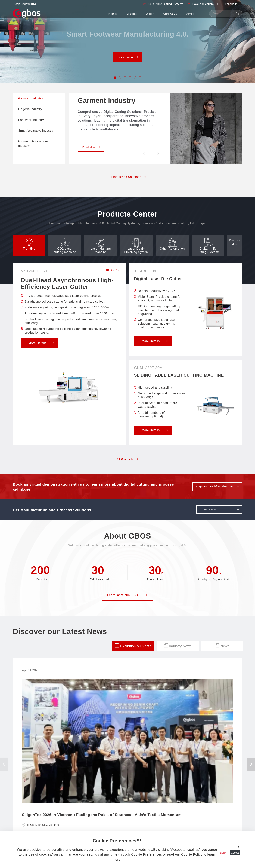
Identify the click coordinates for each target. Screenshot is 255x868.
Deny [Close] (223, 853)
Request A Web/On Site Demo (216, 487)
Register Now (53, 734)
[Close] (238, 847)
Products (86, 16)
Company (18, 805)
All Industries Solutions (127, 177)
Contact (188, 16)
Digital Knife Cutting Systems (165, 4)
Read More (91, 147)
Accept (235, 853)
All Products (128, 459)
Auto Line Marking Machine (154, 831)
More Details (41, 343)
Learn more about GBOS (128, 595)
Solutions (111, 16)
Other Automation (149, 822)
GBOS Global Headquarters (78, 798)
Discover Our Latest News (27, 814)
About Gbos (23, 798)
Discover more (128, 759)
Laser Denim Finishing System (156, 818)
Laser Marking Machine (152, 814)
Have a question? (203, 4)
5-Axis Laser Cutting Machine (155, 827)
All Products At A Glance (152, 805)
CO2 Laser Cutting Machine (154, 810)
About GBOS (162, 16)
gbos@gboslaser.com (76, 822)
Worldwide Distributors (25, 810)
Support (135, 16)
